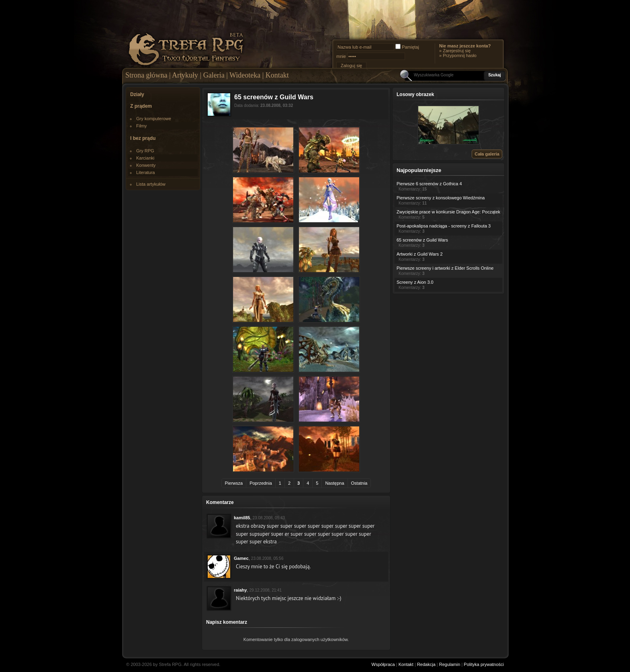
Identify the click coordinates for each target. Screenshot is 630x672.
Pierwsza (234, 483)
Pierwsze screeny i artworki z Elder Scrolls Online (445, 268)
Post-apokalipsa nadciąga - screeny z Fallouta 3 (444, 226)
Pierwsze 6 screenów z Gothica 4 (429, 184)
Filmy (141, 126)
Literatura (145, 172)
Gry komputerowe (154, 119)
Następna (334, 483)
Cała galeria (487, 154)
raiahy (240, 590)
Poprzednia (261, 483)
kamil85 (242, 518)
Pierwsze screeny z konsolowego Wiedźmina (441, 198)
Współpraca (383, 664)
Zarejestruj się (457, 51)
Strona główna (146, 75)
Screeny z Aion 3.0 (415, 282)
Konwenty (146, 165)
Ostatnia (359, 483)
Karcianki (145, 158)
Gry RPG (145, 151)
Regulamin (450, 664)
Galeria (214, 75)
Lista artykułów (151, 184)
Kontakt (277, 75)
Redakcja (426, 664)
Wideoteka (245, 75)
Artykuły (185, 75)
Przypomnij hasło (460, 55)
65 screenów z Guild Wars (422, 240)
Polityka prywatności (484, 664)
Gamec (241, 558)
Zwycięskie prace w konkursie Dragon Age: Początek (448, 212)
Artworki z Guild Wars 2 (420, 254)
